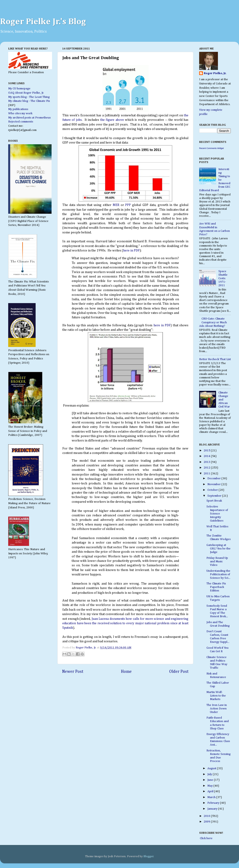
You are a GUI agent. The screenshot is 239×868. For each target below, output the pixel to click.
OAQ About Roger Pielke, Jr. (26, 93)
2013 (207, 462)
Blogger (148, 856)
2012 (207, 468)
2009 (207, 822)
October (213, 490)
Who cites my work (20, 113)
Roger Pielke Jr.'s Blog (43, 22)
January (213, 809)
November (214, 484)
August (212, 768)
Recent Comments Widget (211, 148)
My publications (18, 109)
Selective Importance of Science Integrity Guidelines (217, 514)
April (211, 791)
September (215, 496)
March (212, 797)
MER (116, 205)
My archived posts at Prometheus (29, 118)
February (214, 803)
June (211, 780)
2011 (207, 474)
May (210, 786)
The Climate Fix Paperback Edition (216, 587)
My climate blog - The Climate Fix (29, 101)
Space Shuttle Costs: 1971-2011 (223, 278)
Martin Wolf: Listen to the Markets (216, 696)
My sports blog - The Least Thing (29, 97)
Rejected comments (21, 122)
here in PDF (131, 251)
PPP (128, 205)
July (210, 774)
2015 (207, 451)
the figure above (111, 120)
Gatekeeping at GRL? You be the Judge (218, 549)
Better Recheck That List (215, 359)
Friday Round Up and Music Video (217, 562)
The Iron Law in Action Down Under (217, 709)
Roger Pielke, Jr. (86, 648)
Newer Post (73, 672)
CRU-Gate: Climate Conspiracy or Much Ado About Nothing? (213, 322)
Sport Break (214, 501)
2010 (207, 816)
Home (126, 672)
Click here (206, 838)
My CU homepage (19, 89)
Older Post (179, 672)
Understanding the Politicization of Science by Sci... (218, 574)
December (214, 478)
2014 (207, 456)
